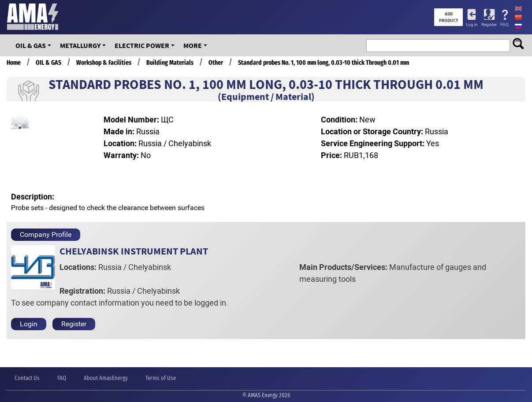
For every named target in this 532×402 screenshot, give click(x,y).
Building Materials (170, 63)
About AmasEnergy (106, 378)
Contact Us (27, 378)
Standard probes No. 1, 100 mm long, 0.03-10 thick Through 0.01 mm (324, 63)
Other (216, 63)
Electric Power (142, 45)
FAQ (504, 24)
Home (14, 63)
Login (29, 324)
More (193, 45)
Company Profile (46, 234)
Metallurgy (80, 45)
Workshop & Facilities (104, 63)
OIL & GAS (31, 45)
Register (489, 24)
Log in (472, 24)
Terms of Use (161, 378)
